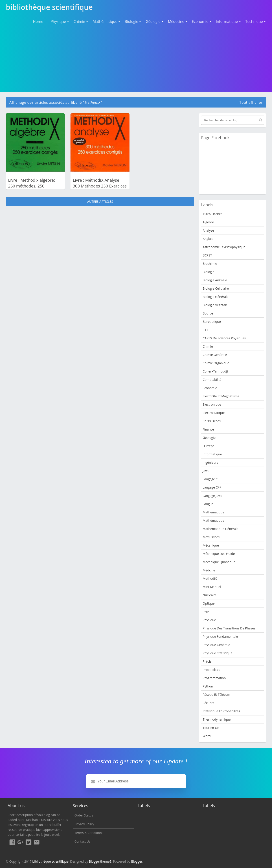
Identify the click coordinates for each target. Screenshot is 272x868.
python (208, 686)
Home (38, 22)
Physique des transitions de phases (229, 628)
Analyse (208, 230)
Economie (200, 22)
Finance (208, 429)
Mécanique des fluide (219, 554)
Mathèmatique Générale (220, 529)
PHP (206, 612)
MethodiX (210, 578)
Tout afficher (251, 102)
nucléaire (210, 595)
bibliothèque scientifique (50, 861)
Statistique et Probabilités (221, 711)
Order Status (84, 815)
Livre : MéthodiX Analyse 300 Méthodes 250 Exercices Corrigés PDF (100, 186)
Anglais (208, 239)
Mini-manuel (212, 587)
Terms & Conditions (89, 833)
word (207, 736)
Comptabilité (212, 380)
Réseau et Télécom (216, 695)
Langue (208, 504)
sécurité (209, 703)
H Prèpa (208, 446)
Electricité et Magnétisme (221, 396)
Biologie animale (215, 280)
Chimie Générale (215, 355)
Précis (207, 661)
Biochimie (210, 264)
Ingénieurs (210, 462)
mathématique (213, 512)
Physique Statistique (217, 653)
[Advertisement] (136, 58)
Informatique (227, 22)
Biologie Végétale (215, 305)
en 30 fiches (212, 421)
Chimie (79, 22)
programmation (214, 678)
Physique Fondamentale (220, 636)
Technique (254, 22)
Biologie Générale (216, 297)
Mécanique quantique (219, 562)
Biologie (131, 22)
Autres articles (100, 201)
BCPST (207, 255)
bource (208, 313)
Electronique (212, 404)
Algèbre (208, 222)
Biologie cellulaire (216, 288)
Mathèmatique (213, 520)
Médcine (209, 570)
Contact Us (82, 841)
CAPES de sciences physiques (224, 338)
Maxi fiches (211, 537)
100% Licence (213, 214)
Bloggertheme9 (100, 861)
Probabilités (211, 670)
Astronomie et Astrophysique (224, 247)
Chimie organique (216, 363)
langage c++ (212, 487)
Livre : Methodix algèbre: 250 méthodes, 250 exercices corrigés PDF (32, 186)
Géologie (153, 22)
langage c (210, 479)
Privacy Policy (84, 824)
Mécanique (211, 545)
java (206, 471)
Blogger (137, 861)
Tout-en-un (211, 728)
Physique (58, 22)
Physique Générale (216, 645)
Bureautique (212, 322)
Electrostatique (214, 413)
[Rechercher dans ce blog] (233, 120)
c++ (205, 330)
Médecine (176, 22)
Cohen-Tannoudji (215, 371)
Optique (209, 603)
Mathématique (105, 22)
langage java (212, 496)
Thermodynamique (217, 719)
